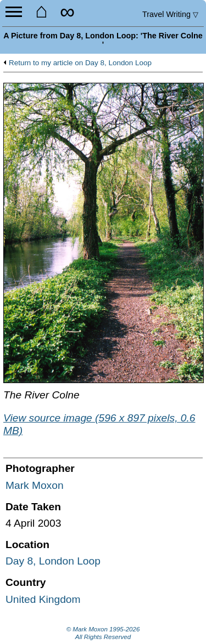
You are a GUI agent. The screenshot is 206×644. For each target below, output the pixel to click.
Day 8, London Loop (53, 561)
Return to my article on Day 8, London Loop (80, 63)
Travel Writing (170, 14)
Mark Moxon (35, 485)
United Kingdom (43, 599)
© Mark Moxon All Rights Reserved (103, 633)
